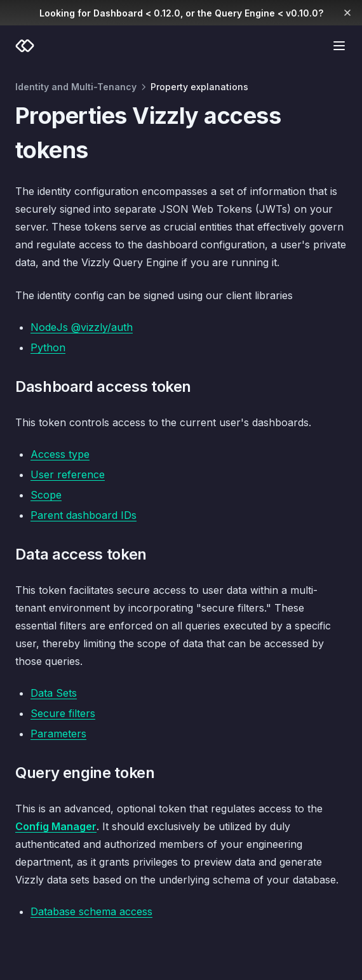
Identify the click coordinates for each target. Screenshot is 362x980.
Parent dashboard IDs (84, 515)
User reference (68, 474)
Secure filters (63, 713)
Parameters (58, 734)
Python (48, 347)
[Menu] (339, 46)
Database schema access (91, 911)
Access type (60, 454)
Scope (46, 495)
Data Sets (54, 693)
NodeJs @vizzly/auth (82, 327)
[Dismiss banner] (347, 13)
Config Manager (56, 826)
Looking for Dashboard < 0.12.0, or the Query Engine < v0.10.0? (181, 13)
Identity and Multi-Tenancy (76, 87)
